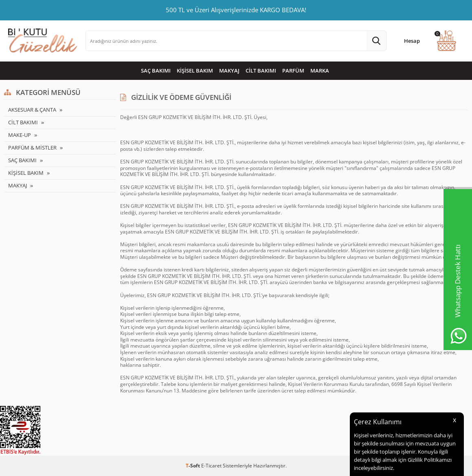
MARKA (320, 71)
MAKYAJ (229, 71)
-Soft (193, 466)
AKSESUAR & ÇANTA (32, 110)
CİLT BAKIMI (261, 71)
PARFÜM (293, 71)
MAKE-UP (20, 135)
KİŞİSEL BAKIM (195, 71)
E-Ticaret (211, 466)
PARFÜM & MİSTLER (32, 148)
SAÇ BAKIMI (156, 71)
